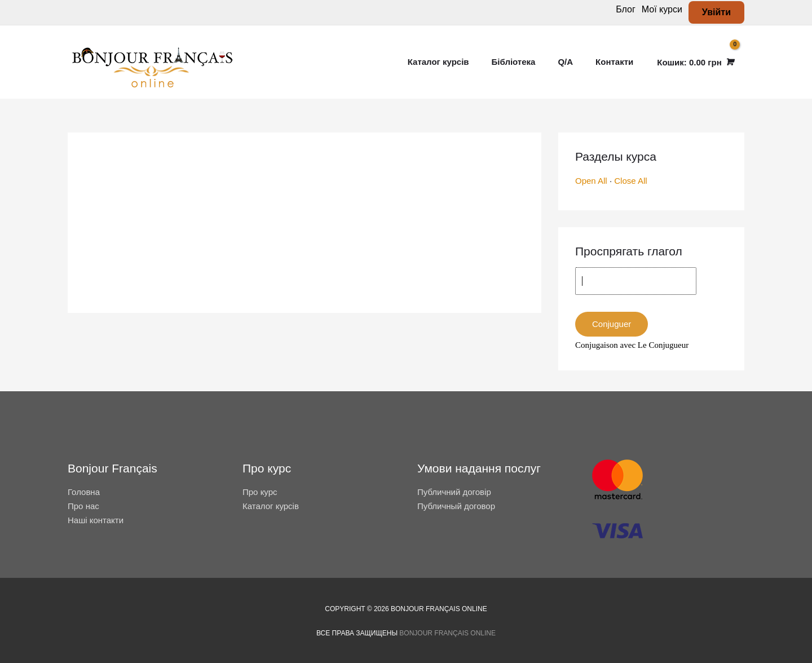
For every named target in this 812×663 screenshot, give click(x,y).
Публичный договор (456, 506)
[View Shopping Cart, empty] (694, 62)
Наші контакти (96, 520)
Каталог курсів (271, 506)
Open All (591, 181)
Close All (630, 181)
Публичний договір (454, 492)
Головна (84, 492)
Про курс (260, 492)
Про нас (83, 506)
